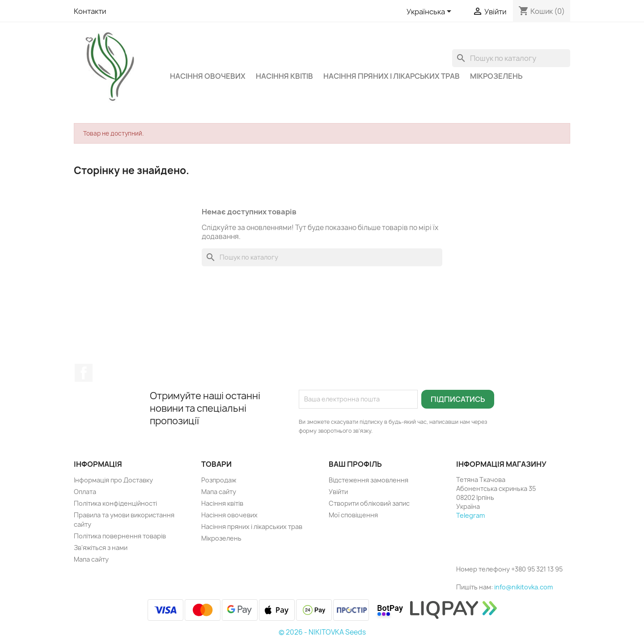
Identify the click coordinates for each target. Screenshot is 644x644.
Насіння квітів (284, 76)
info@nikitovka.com (523, 587)
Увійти (338, 492)
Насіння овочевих (208, 76)
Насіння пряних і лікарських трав (392, 76)
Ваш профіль (355, 464)
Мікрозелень (496, 76)
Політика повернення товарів (120, 536)
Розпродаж (219, 480)
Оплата (85, 492)
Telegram (470, 515)
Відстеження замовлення (369, 480)
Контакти (90, 11)
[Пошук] (511, 58)
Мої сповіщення (353, 515)
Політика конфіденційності (115, 503)
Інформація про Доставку (113, 480)
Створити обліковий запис (369, 503)
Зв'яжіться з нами (101, 548)
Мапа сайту (91, 559)
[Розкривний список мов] (430, 12)
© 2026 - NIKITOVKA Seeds (322, 632)
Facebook (84, 373)
